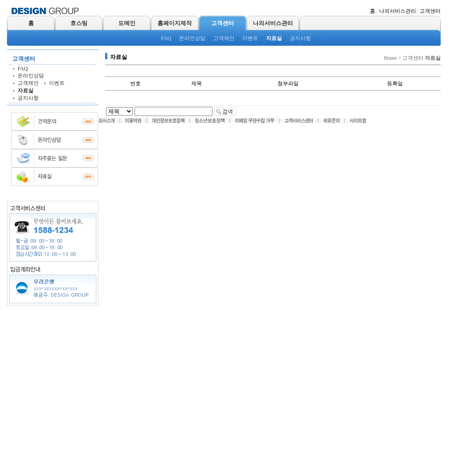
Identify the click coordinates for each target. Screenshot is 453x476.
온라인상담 (192, 38)
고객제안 (224, 38)
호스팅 (79, 23)
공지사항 (300, 38)
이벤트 (250, 38)
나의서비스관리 (398, 11)
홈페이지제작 (175, 23)
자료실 (274, 38)
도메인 (127, 23)
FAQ (166, 38)
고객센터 (430, 11)
